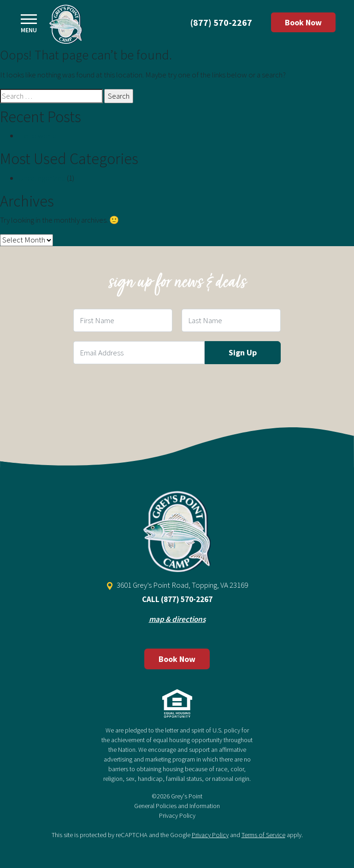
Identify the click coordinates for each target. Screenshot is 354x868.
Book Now (303, 22)
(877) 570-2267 (221, 22)
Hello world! (38, 136)
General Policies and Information (177, 806)
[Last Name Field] (231, 320)
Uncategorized (42, 178)
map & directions (177, 619)
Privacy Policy (177, 815)
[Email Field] (139, 353)
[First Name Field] (123, 320)
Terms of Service (263, 835)
